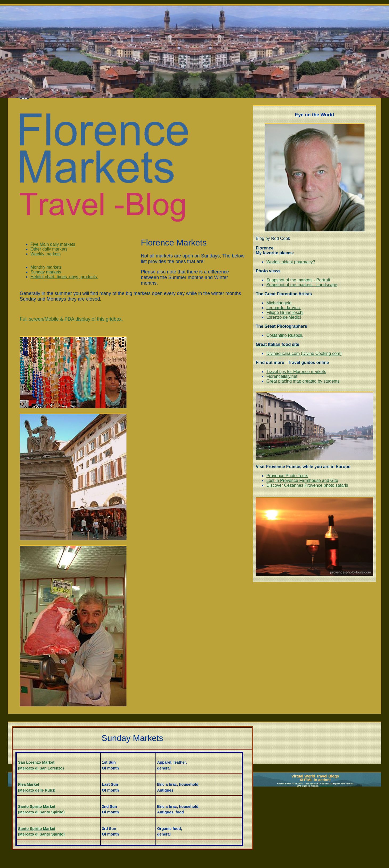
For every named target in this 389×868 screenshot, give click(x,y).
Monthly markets (46, 267)
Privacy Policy (326, 786)
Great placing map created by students (303, 381)
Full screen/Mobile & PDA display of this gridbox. (71, 319)
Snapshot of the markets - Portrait (298, 280)
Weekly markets (46, 254)
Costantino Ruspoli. (285, 335)
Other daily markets (49, 249)
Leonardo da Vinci (283, 308)
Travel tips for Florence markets (296, 372)
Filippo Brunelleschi (285, 312)
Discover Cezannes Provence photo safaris (307, 485)
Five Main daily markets (53, 244)
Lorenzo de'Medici (283, 317)
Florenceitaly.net (282, 376)
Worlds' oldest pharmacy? (291, 262)
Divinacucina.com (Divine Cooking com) (304, 353)
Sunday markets (46, 272)
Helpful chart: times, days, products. (64, 277)
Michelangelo (279, 303)
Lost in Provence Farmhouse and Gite (302, 480)
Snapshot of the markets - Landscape (302, 285)
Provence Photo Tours (287, 476)
